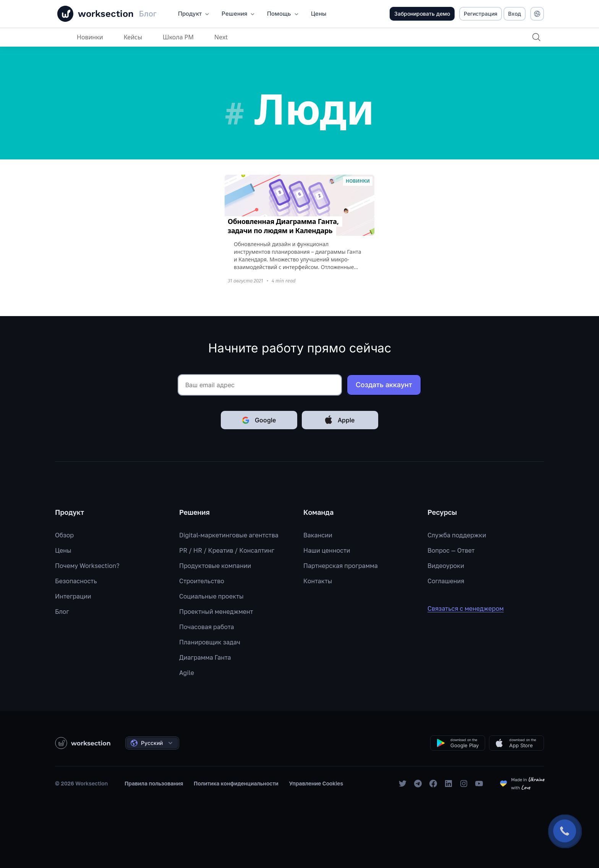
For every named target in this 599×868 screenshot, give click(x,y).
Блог (62, 612)
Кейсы (133, 37)
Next (221, 37)
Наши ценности (327, 550)
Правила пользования (154, 783)
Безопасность (76, 581)
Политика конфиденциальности (236, 783)
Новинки (90, 37)
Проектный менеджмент (216, 612)
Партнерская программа (341, 566)
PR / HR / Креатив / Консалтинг (227, 550)
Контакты (318, 581)
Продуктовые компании (215, 566)
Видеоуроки (446, 566)
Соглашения (446, 581)
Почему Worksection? (87, 566)
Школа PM (178, 37)
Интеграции (73, 596)
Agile (187, 673)
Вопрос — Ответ (451, 550)
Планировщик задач (210, 642)
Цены (63, 550)
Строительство (202, 581)
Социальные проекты (211, 596)
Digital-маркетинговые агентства (229, 535)
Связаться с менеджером (471, 608)
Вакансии (318, 535)
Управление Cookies (316, 783)
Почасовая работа (206, 627)
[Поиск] (536, 37)
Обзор (64, 535)
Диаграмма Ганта (205, 657)
